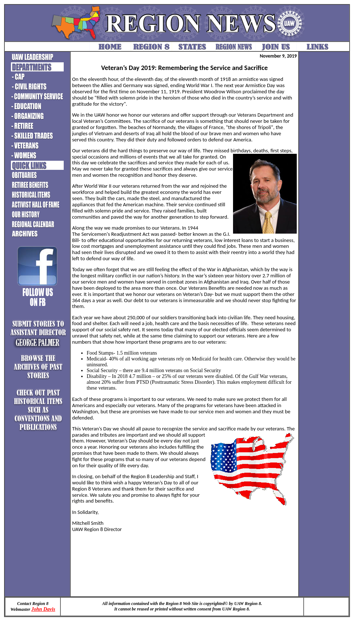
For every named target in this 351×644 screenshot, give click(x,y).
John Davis (43, 609)
